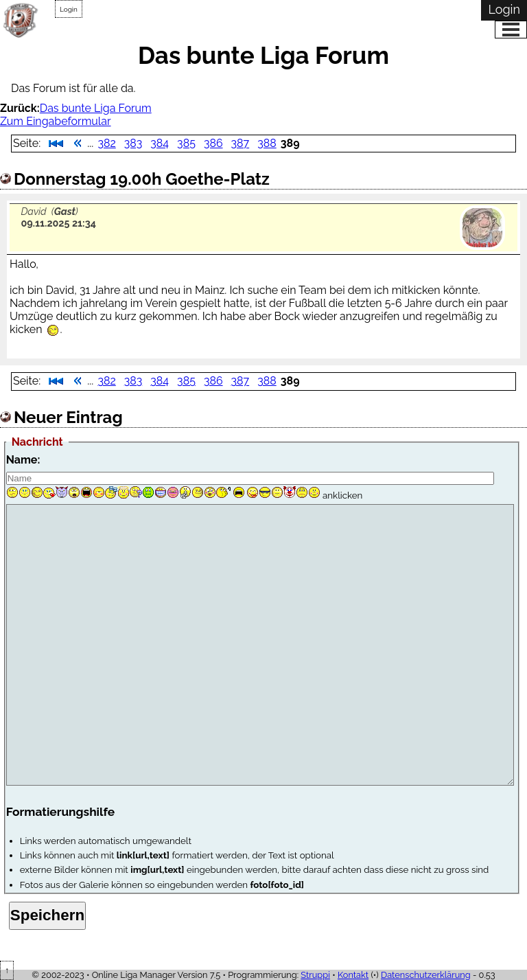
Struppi (315, 975)
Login (69, 9)
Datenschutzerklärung (426, 975)
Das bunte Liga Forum (96, 108)
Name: (23, 460)
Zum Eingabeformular (56, 121)
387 (241, 144)
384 (160, 144)
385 (186, 144)
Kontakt (353, 975)
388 (267, 144)
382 (106, 144)
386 (213, 144)
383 (133, 144)
